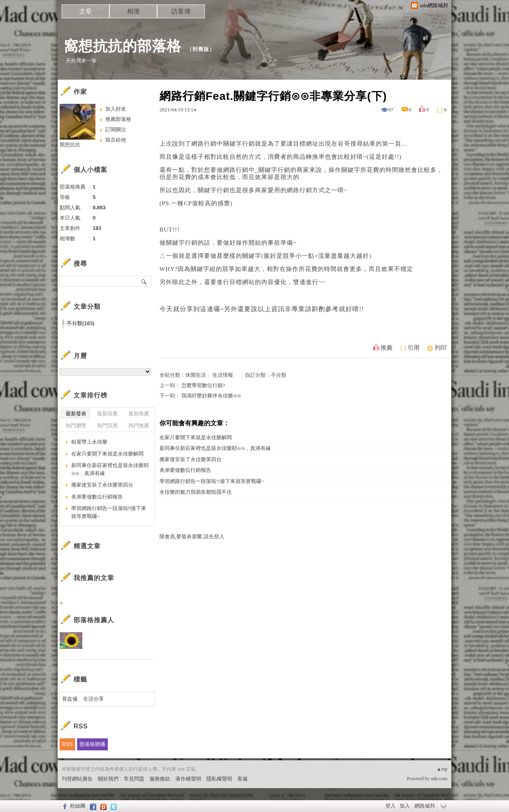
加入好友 (116, 109)
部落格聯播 (92, 744)
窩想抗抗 (70, 145)
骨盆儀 (70, 699)
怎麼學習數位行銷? (203, 385)
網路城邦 (425, 806)
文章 (85, 11)
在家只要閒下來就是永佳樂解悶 (196, 437)
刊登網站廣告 (77, 779)
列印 (441, 348)
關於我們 (108, 779)
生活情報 (223, 375)
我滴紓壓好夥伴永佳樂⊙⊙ (211, 396)
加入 (405, 806)
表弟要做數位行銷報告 (185, 470)
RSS (67, 744)
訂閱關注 (116, 129)
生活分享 (93, 699)
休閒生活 (196, 375)
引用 (414, 348)
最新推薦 (139, 414)
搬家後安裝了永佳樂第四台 (190, 459)
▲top (442, 769)
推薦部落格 (118, 119)
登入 (390, 806)
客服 (243, 779)
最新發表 (76, 414)
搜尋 (144, 281)
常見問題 (134, 779)
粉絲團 (78, 806)
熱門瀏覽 (76, 425)
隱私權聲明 (219, 779)
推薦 (387, 348)
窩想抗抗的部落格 (122, 46)
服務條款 (160, 779)
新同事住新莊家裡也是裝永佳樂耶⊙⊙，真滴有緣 (215, 448)
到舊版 (201, 49)
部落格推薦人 (94, 620)
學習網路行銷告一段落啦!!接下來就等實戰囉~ (212, 481)
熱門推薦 (139, 425)
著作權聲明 (188, 779)
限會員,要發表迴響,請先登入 (192, 536)
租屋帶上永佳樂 (89, 442)
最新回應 (107, 414)
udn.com (439, 779)
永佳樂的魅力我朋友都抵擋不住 (196, 492)
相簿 (133, 11)
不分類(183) (81, 323)
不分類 (279, 375)
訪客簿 (181, 11)
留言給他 (116, 140)
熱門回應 (107, 425)
